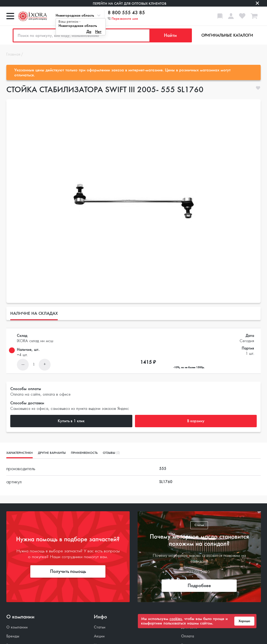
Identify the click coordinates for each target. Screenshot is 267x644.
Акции (99, 636)
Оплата (188, 636)
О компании (17, 627)
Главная (13, 55)
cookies (176, 619)
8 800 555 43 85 (126, 13)
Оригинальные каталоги (227, 35)
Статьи (100, 627)
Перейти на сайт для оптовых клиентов (130, 4)
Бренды (13, 636)
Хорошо (244, 621)
